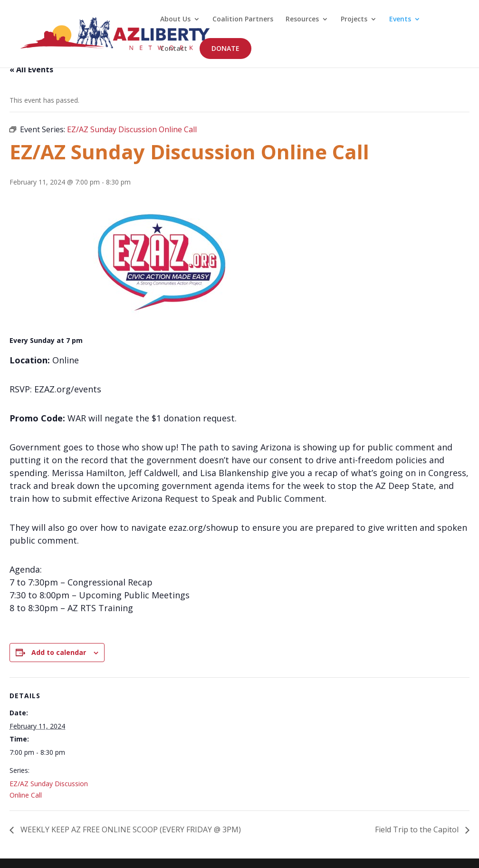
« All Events (31, 69)
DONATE (225, 48)
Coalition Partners (243, 20)
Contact (174, 49)
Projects (354, 20)
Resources (302, 20)
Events (400, 20)
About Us (175, 20)
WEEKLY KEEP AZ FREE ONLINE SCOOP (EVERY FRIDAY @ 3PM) (130, 829)
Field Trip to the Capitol (418, 829)
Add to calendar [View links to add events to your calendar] (59, 652)
